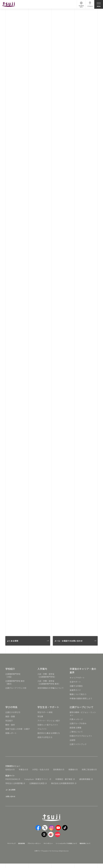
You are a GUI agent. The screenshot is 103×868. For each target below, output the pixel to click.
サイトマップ (16, 845)
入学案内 (42, 671)
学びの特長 (11, 709)
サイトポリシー (58, 845)
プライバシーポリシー (42, 845)
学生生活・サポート (48, 709)
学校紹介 (10, 671)
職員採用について (49, 848)
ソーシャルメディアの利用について (79, 845)
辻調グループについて (82, 709)
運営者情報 (27, 845)
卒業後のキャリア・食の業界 (83, 673)
